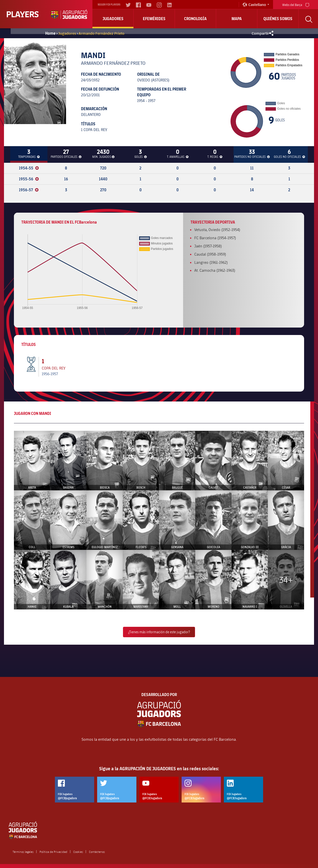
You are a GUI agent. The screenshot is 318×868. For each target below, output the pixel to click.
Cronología (195, 19)
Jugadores (113, 19)
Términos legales (23, 852)
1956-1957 (50, 374)
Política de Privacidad (53, 852)
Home (50, 33)
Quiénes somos (278, 19)
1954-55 (29, 168)
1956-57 (29, 190)
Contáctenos (97, 852)
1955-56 (29, 179)
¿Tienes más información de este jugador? (159, 632)
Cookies (78, 852)
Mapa (237, 19)
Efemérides (154, 19)
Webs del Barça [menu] (296, 4)
